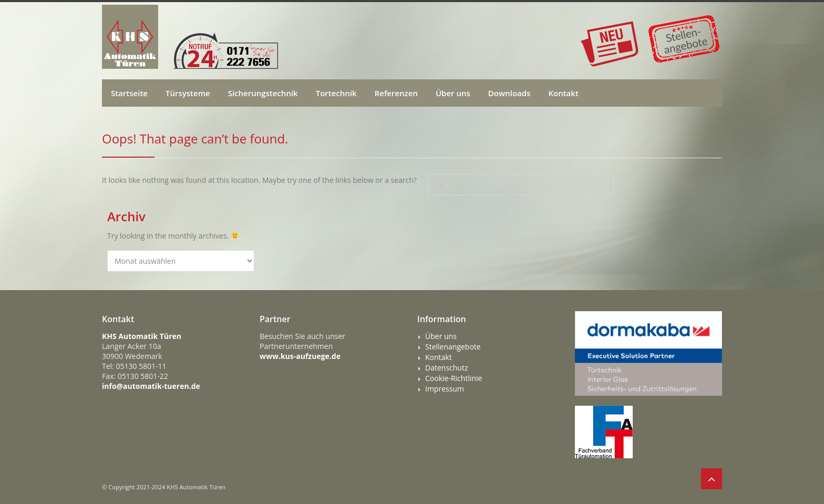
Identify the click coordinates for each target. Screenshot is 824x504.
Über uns (453, 93)
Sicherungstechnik (263, 93)
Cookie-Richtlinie (454, 378)
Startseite (129, 93)
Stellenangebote (453, 347)
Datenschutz (446, 368)
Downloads (509, 93)
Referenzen (396, 93)
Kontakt (563, 93)
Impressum (445, 389)
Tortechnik (336, 93)
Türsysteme (188, 93)
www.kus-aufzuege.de (300, 356)
